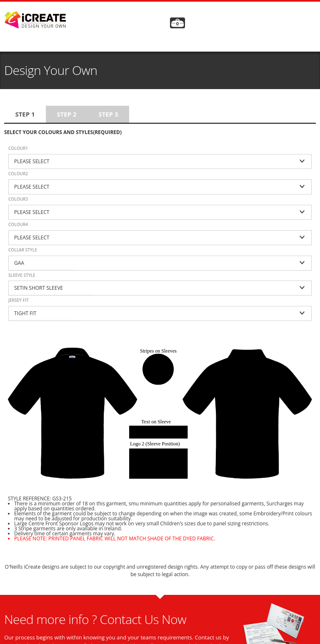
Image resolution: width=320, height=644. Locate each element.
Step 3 (108, 114)
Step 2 (66, 114)
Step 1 (25, 114)
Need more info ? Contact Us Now (95, 619)
